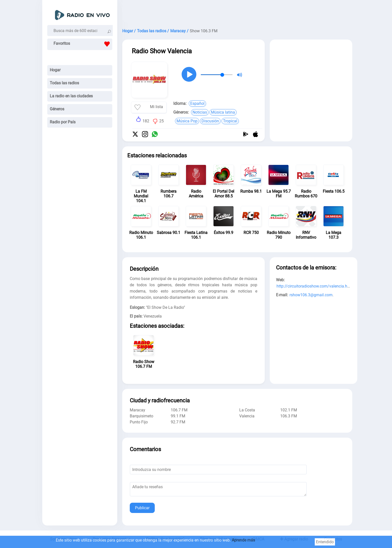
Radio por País (63, 122)
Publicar (142, 508)
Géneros (57, 109)
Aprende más (243, 540)
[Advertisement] (237, 13)
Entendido (325, 542)
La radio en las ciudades (71, 96)
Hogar (55, 70)
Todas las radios (64, 83)
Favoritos (83, 44)
